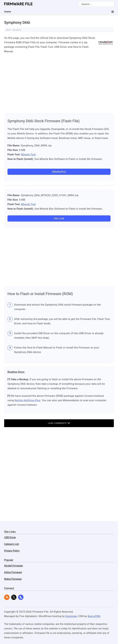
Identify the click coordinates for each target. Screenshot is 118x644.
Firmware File (19, 4)
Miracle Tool (28, 155)
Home (8, 30)
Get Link (59, 218)
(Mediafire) (59, 172)
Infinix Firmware (13, 572)
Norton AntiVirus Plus (27, 400)
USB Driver (10, 537)
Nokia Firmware (13, 579)
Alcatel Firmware (13, 566)
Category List (11, 544)
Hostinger (71, 616)
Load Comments (59, 423)
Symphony (17, 30)
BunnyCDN (94, 616)
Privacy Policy (12, 551)
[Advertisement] (59, 82)
